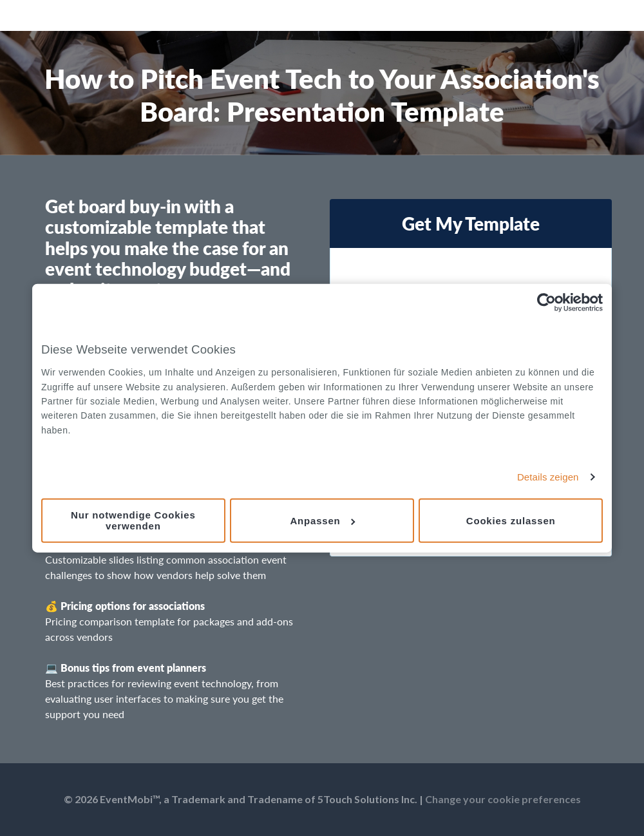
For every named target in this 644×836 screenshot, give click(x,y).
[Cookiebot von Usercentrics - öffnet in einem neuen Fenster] (546, 303)
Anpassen (322, 520)
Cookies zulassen (511, 520)
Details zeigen (548, 477)
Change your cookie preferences (503, 799)
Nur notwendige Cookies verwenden (133, 520)
